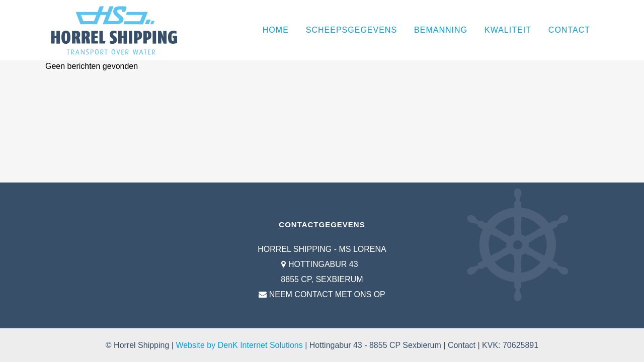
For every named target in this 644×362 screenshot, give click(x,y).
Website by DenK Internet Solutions (239, 345)
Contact (462, 345)
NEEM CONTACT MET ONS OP (327, 294)
